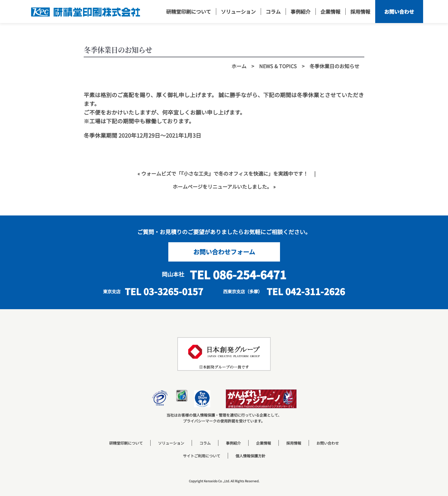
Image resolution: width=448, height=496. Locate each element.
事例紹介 (233, 443)
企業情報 (264, 443)
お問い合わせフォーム (224, 252)
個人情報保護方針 (250, 456)
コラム (205, 443)
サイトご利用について (202, 456)
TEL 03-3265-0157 (164, 291)
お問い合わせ (328, 443)
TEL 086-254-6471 (238, 274)
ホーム (239, 66)
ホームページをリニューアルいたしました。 (222, 187)
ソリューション (171, 443)
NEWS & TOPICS (278, 66)
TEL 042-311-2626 (306, 291)
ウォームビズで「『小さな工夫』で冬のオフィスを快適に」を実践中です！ (225, 173)
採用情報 (294, 443)
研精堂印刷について (126, 443)
